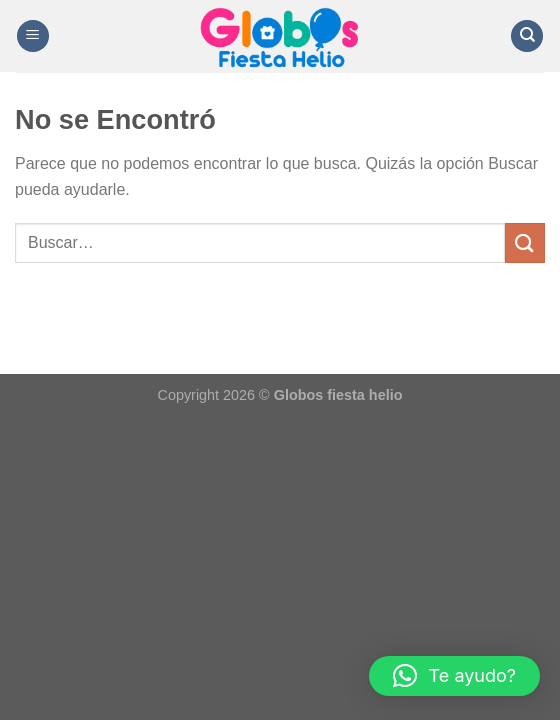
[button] (454, 676)
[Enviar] (525, 242)
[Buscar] (527, 36)
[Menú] (33, 36)
